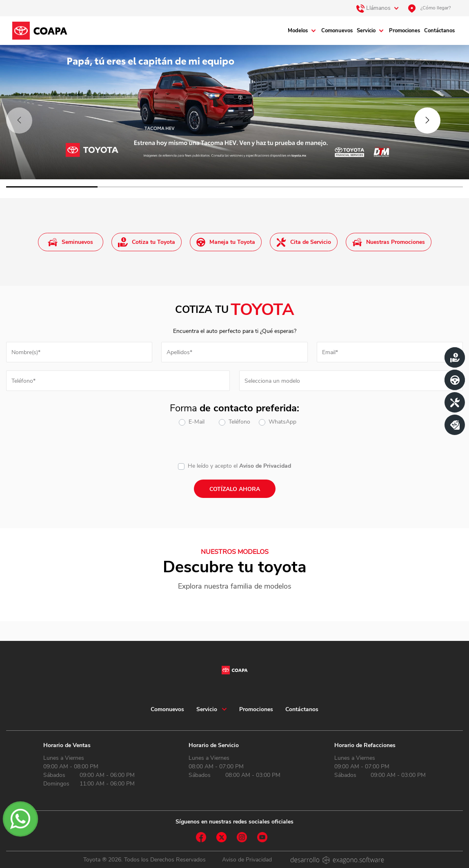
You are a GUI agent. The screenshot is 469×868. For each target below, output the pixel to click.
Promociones (405, 31)
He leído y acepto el (213, 466)
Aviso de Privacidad (265, 466)
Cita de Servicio (304, 242)
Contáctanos (439, 31)
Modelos (298, 31)
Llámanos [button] (373, 8)
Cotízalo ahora (235, 489)
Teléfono (239, 422)
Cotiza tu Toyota (147, 242)
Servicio (366, 31)
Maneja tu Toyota (226, 242)
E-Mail (197, 422)
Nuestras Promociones (389, 242)
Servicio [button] (207, 709)
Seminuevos (70, 242)
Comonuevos (337, 31)
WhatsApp (282, 422)
